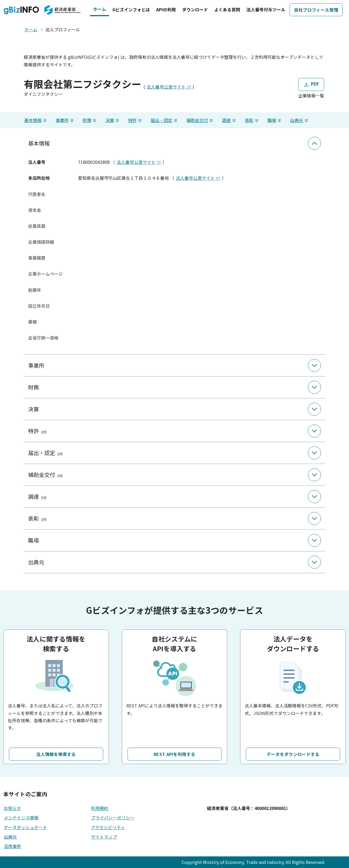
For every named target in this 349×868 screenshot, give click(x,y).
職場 (275, 120)
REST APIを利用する (174, 754)
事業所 (65, 120)
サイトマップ (104, 837)
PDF (311, 84)
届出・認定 (165, 120)
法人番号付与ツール (266, 9)
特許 (136, 120)
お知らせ (12, 808)
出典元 (300, 120)
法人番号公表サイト (169, 87)
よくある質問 (227, 9)
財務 (90, 120)
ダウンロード (195, 9)
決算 (113, 120)
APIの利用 (166, 9)
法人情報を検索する (56, 754)
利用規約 (100, 808)
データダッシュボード (25, 827)
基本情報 (36, 120)
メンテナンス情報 (21, 818)
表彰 (252, 120)
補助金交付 (200, 120)
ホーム (100, 9)
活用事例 (12, 846)
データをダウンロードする (293, 754)
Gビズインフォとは (131, 9)
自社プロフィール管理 (316, 10)
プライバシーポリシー (113, 818)
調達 (230, 120)
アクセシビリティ (108, 827)
